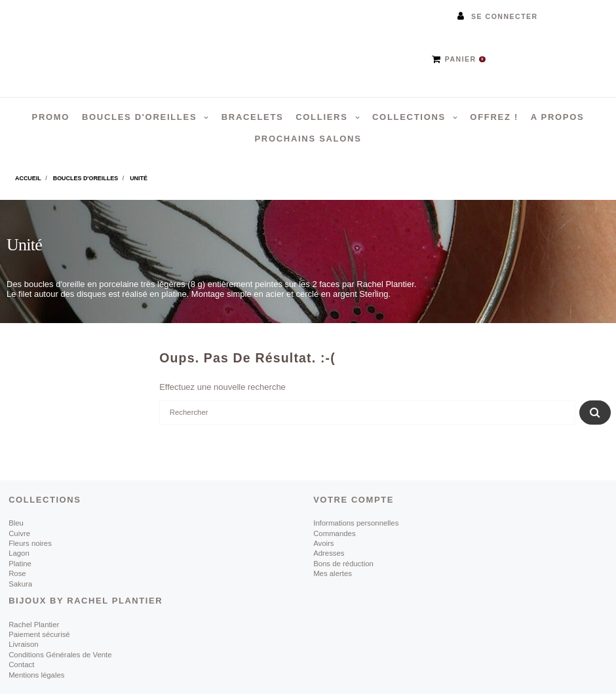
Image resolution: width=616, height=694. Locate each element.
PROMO (51, 117)
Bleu (16, 523)
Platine (20, 564)
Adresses (329, 553)
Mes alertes (333, 573)
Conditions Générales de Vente (60, 655)
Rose (17, 573)
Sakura (20, 584)
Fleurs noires (30, 543)
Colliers (323, 117)
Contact (21, 665)
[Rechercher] (367, 413)
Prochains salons (308, 139)
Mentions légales (36, 675)
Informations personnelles (356, 523)
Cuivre (19, 533)
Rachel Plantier (34, 625)
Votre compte (354, 500)
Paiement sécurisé (39, 634)
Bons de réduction (343, 564)
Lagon (19, 553)
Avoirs (323, 543)
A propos (558, 117)
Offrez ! (494, 117)
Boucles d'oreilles (141, 117)
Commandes (334, 533)
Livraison (24, 644)
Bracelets (253, 117)
